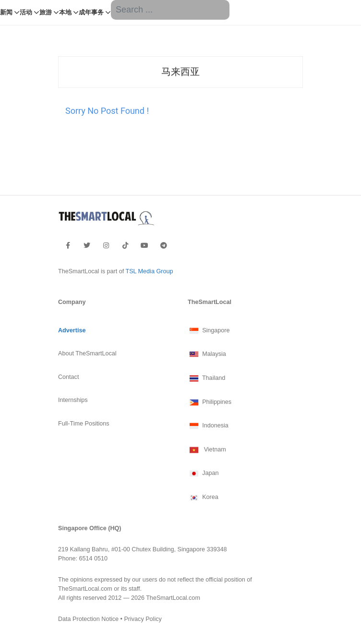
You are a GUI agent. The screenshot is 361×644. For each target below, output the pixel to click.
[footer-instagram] (106, 245)
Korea (203, 498)
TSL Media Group (149, 271)
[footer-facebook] (68, 245)
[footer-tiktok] (125, 245)
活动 (26, 12)
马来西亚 (180, 72)
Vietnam (207, 450)
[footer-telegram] (164, 245)
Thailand (206, 378)
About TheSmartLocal (87, 353)
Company (72, 302)
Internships (73, 400)
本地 (65, 12)
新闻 (6, 12)
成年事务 (91, 12)
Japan (203, 474)
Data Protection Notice (88, 619)
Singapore (209, 331)
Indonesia (208, 426)
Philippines (210, 402)
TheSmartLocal (210, 302)
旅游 (46, 12)
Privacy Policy (143, 619)
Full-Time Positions (84, 424)
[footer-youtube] (144, 245)
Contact (68, 377)
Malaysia (207, 354)
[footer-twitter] (87, 245)
